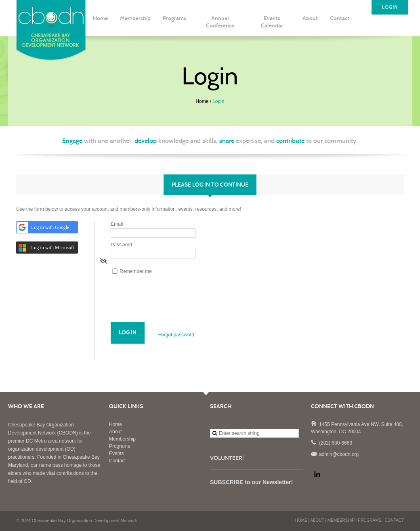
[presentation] (172, 302)
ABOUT (317, 520)
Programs (120, 446)
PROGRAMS (370, 520)
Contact (117, 461)
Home (202, 101)
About (115, 432)
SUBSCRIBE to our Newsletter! (251, 482)
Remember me (135, 271)
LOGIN (390, 7)
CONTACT (394, 520)
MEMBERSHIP (341, 520)
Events (117, 453)
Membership (122, 439)
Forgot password (176, 335)
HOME (301, 520)
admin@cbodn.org (313, 453)
